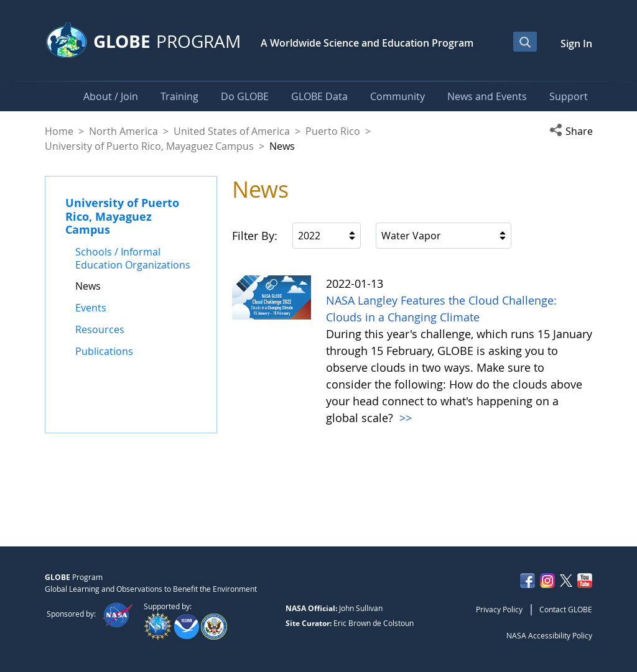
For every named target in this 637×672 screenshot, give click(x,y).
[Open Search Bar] (525, 42)
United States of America (232, 131)
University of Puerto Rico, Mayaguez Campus (149, 146)
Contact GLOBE (566, 609)
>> (404, 418)
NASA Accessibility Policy (549, 635)
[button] (571, 131)
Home (59, 131)
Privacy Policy (499, 609)
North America (123, 131)
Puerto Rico (333, 131)
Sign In (576, 44)
